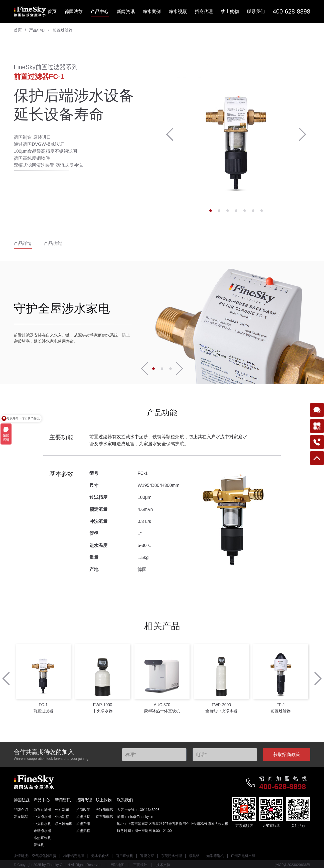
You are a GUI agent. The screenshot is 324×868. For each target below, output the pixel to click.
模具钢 (194, 856)
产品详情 (23, 244)
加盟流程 (83, 831)
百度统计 (140, 865)
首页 (52, 12)
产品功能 (53, 244)
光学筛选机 (215, 856)
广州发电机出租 (243, 856)
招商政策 (83, 810)
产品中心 (100, 12)
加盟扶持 (83, 817)
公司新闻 (62, 810)
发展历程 (21, 817)
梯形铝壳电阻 (74, 856)
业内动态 (62, 817)
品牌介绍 (21, 810)
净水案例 (152, 12)
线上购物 (230, 12)
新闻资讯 (126, 12)
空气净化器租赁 (44, 856)
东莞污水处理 (172, 856)
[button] (170, 134)
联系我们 (256, 12)
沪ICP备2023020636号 (292, 865)
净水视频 (178, 12)
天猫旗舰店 (104, 810)
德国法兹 (74, 12)
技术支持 (163, 865)
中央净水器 (42, 817)
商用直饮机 (124, 856)
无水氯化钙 (100, 856)
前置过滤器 (63, 30)
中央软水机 (42, 824)
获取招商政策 (287, 755)
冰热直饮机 (42, 838)
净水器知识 (64, 824)
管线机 (39, 845)
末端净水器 (42, 831)
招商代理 (204, 12)
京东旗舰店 (104, 817)
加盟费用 (83, 824)
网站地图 (117, 865)
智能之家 (147, 856)
